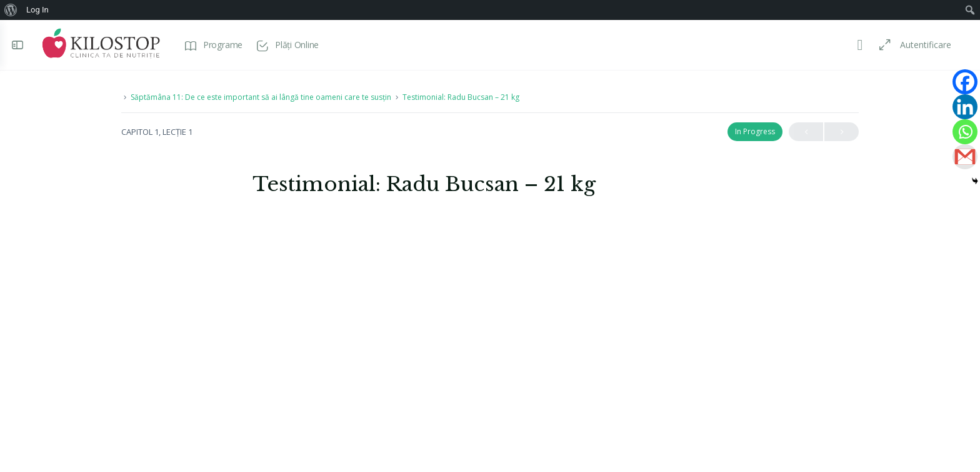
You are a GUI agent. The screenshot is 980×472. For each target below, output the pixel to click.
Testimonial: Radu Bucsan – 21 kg (461, 97)
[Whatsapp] (965, 132)
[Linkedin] (965, 107)
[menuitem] (11, 10)
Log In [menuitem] (37, 10)
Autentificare (922, 45)
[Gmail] (965, 157)
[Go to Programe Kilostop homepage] (105, 43)
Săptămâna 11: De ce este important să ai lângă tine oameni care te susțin (261, 97)
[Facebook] (965, 82)
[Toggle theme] (856, 45)
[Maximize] (879, 45)
